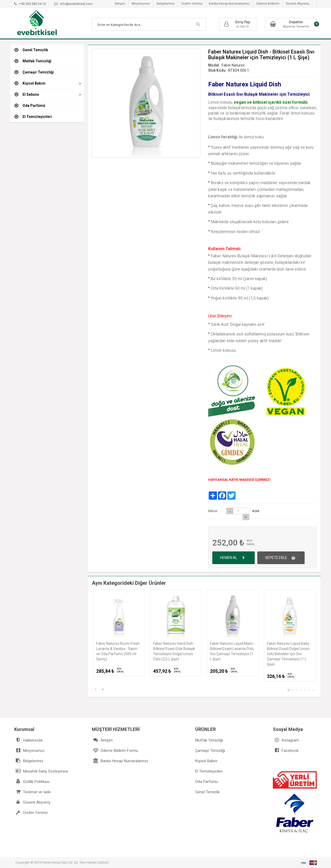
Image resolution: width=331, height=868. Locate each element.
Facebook (286, 750)
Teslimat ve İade (32, 792)
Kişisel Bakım (206, 761)
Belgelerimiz (166, 4)
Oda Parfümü (206, 782)
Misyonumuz (141, 4)
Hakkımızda (28, 740)
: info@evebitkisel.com (73, 4)
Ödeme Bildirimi (268, 4)
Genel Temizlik (207, 792)
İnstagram (286, 740)
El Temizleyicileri (209, 771)
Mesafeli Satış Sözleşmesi (41, 771)
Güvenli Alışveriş (299, 4)
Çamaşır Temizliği (210, 751)
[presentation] (95, 690)
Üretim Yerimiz (192, 4)
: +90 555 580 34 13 (30, 4)
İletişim (120, 4)
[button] (289, 690)
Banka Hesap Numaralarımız (229, 4)
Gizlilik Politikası (32, 781)
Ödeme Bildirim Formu (115, 750)
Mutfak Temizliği (209, 740)
